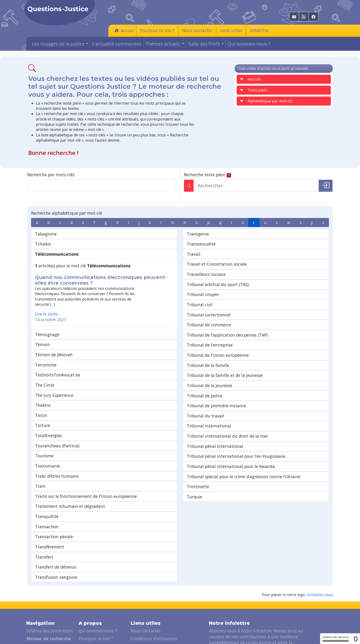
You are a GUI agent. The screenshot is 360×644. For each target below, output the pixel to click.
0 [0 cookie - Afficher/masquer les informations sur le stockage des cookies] (356, 639)
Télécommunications (57, 254)
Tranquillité (47, 487)
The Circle (45, 356)
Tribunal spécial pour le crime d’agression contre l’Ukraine (244, 477)
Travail (194, 254)
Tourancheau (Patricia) (57, 416)
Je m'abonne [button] (226, 630)
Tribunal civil (200, 305)
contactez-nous (320, 566)
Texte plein (254, 90)
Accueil (124, 30)
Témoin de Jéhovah (54, 325)
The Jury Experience (54, 366)
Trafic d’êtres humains (57, 447)
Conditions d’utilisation (154, 609)
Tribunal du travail (205, 416)
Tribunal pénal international (215, 446)
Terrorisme (46, 335)
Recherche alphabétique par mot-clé (67, 213)
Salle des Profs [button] (204, 44)
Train (40, 457)
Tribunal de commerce (209, 325)
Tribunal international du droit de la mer (227, 436)
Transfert (44, 528)
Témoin (43, 315)
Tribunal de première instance (217, 406)
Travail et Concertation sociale (217, 264)
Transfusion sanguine (56, 548)
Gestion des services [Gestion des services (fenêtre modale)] (336, 639)
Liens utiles (231, 30)
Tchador (43, 244)
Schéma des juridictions (50, 602)
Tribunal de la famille (208, 365)
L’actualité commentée (117, 44)
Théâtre (43, 376)
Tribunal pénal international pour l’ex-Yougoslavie (236, 456)
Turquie (195, 497)
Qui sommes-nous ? (249, 44)
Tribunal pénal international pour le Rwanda (231, 466)
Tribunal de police (205, 396)
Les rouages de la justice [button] (58, 44)
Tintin (41, 386)
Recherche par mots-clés (51, 175)
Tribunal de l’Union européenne (218, 355)
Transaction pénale (54, 507)
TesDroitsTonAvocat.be (58, 346)
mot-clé (250, 79)
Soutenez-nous (93, 617)
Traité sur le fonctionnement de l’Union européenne (86, 467)
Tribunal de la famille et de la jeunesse (225, 375)
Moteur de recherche (49, 609)
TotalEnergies (48, 406)
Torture (43, 396)
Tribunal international (209, 426)
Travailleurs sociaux (206, 274)
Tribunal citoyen (203, 294)
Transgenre (198, 234)
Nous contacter (197, 30)
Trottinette (198, 486)
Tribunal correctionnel (209, 315)
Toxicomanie (48, 436)
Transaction (47, 497)
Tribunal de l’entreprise (210, 345)
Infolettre (259, 30)
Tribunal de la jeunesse (210, 385)
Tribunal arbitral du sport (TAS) (218, 284)
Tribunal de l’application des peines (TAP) (227, 335)
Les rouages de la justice (50, 617)
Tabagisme (46, 234)
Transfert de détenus (56, 538)
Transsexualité (201, 244)
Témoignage (47, 305)
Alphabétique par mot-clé (266, 101)
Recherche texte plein (205, 175)
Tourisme (44, 426)
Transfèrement (50, 517)
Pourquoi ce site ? (157, 30)
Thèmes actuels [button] (163, 44)
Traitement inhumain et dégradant (70, 477)
